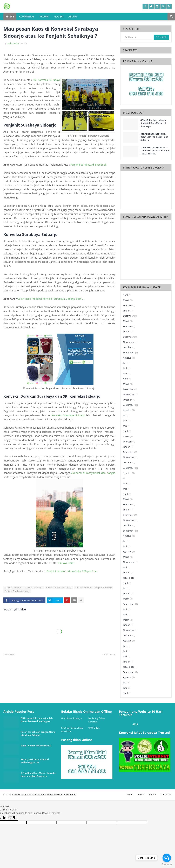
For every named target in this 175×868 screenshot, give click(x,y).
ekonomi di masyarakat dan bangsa (93, 473)
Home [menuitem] (10, 16)
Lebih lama (108, 654)
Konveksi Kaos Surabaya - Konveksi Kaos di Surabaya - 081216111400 (155, 151)
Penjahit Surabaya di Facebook (88, 165)
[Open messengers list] (167, 858)
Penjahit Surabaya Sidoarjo (17, 591)
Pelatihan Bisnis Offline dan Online (72, 730)
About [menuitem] (73, 16)
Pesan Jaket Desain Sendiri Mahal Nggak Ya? (35, 761)
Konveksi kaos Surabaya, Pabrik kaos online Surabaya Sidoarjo (44, 795)
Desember (130, 316)
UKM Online (94, 728)
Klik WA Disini (66, 563)
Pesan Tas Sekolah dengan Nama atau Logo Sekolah (38, 733)
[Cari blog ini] (138, 37)
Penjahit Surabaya (103, 587)
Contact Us (166, 795)
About (141, 795)
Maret (128, 300)
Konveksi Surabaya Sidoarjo (68, 415)
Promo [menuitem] (44, 16)
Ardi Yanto (13, 43)
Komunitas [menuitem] (27, 16)
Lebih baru (11, 654)
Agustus (129, 358)
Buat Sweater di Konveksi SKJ (36, 746)
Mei (127, 374)
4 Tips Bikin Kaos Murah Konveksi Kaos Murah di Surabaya (153, 123)
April (127, 295)
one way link (16, 708)
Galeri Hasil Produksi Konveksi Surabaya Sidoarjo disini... (51, 299)
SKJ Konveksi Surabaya (47, 80)
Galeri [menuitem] (59, 16)
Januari (128, 311)
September (130, 353)
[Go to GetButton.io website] (167, 864)
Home (130, 795)
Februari (129, 305)
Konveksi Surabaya (34, 587)
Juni (127, 368)
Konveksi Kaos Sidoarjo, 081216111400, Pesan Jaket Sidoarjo (154, 137)
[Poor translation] (12, 818)
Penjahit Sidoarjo (83, 587)
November (130, 342)
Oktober (129, 347)
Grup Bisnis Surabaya (71, 718)
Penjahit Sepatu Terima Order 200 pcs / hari (72, 571)
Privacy (152, 795)
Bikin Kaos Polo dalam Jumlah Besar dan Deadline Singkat (37, 720)
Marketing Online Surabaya (97, 720)
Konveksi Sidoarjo (13, 587)
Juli (126, 363)
